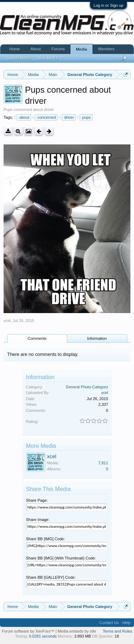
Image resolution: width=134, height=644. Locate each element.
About (36, 49)
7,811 (103, 463)
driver (68, 117)
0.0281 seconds (43, 636)
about (23, 117)
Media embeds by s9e (77, 631)
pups (85, 117)
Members (106, 49)
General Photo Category (87, 387)
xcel (7, 321)
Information (97, 338)
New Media (48, 58)
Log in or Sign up (108, 5)
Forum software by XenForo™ (29, 631)
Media (81, 49)
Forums (58, 49)
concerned (46, 117)
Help (126, 623)
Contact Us (109, 623)
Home (14, 49)
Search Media (19, 58)
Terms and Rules (117, 631)
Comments (37, 338)
